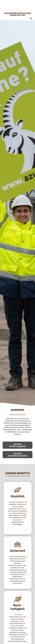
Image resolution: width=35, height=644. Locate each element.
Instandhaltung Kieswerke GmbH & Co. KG (18, 14)
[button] (31, 18)
